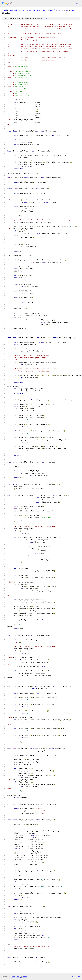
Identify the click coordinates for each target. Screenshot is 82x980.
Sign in (78, 3)
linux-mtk (13, 10)
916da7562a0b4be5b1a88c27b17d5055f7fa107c (40, 10)
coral (4, 10)
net (67, 10)
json (78, 977)
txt (73, 977)
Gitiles (13, 977)
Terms (24, 977)
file (46, 18)
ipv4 (72, 10)
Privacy (19, 977)
